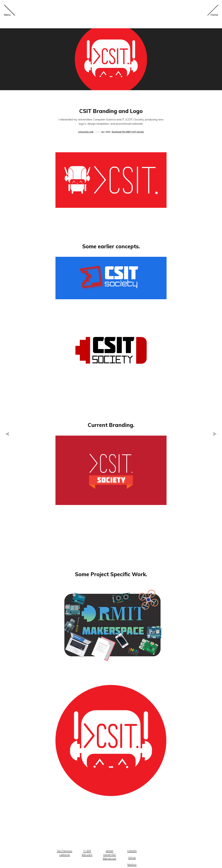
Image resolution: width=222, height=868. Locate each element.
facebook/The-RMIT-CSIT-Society (128, 132)
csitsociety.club (86, 132)
